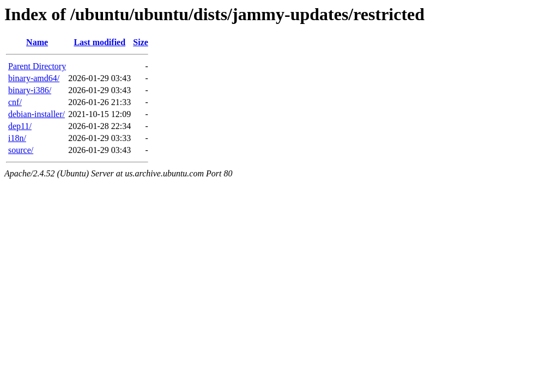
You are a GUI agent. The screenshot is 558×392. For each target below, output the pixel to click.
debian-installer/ (37, 114)
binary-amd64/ (34, 78)
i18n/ (17, 138)
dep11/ (20, 126)
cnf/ (15, 102)
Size (141, 42)
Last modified (99, 42)
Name (37, 42)
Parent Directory (37, 66)
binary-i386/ (30, 90)
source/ (21, 150)
